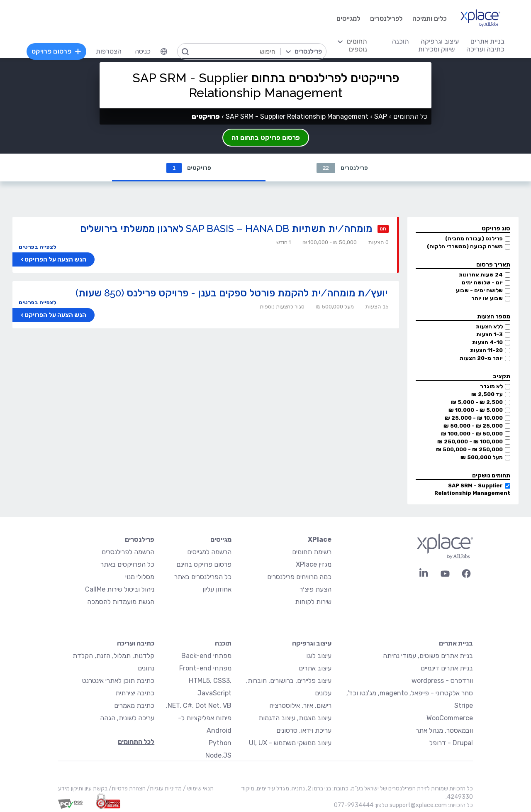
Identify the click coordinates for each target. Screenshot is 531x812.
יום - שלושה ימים (482, 283)
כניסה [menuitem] (143, 51)
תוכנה (223, 644)
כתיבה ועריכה (136, 644)
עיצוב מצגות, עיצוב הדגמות (295, 718)
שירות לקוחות (313, 602)
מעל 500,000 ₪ (482, 458)
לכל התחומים (136, 742)
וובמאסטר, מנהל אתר (444, 731)
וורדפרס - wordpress (442, 681)
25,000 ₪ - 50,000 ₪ (473, 426)
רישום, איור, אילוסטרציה (300, 706)
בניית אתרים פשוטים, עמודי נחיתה (428, 656)
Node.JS (218, 756)
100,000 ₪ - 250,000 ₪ (470, 442)
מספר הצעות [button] (494, 317)
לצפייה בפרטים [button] (37, 247)
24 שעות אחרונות (481, 275)
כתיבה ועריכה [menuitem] (485, 49)
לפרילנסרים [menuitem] (386, 18)
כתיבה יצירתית (135, 693)
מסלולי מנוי (140, 577)
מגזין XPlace (314, 565)
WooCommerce (450, 718)
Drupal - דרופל (451, 743)
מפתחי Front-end (205, 669)
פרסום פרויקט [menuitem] (56, 51)
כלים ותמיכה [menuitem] (430, 18)
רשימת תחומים (312, 552)
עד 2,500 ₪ (487, 395)
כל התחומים (410, 116)
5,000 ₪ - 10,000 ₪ (476, 410)
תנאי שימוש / (198, 789)
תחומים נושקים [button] (491, 476)
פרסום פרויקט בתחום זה (266, 138)
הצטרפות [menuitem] (109, 51)
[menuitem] (164, 51)
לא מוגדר (491, 387)
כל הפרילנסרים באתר (203, 577)
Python (220, 743)
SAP (381, 116)
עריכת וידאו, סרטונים (304, 731)
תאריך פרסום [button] (493, 265)
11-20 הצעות (486, 351)
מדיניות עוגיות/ (164, 789)
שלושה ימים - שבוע (479, 291)
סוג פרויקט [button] (496, 229)
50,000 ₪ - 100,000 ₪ (472, 434)
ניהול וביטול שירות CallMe (120, 590)
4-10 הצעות (487, 343)
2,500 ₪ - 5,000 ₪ (477, 402)
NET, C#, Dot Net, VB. (199, 706)
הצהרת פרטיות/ (127, 789)
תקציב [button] (502, 377)
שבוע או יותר (487, 299)
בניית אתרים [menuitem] (487, 41)
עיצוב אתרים (315, 669)
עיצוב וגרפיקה (312, 644)
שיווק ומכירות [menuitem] (436, 49)
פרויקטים (189, 168)
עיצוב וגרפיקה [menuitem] (440, 41)
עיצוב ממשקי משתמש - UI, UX (290, 743)
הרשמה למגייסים (209, 552)
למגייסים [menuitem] (348, 18)
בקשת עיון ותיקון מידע (83, 789)
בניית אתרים (456, 644)
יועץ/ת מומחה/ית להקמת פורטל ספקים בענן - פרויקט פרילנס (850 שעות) (231, 293)
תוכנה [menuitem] (401, 41)
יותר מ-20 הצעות (481, 358)
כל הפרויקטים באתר (127, 565)
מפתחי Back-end (206, 656)
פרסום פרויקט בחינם (204, 565)
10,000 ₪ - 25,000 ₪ (474, 418)
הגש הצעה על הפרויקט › (54, 260)
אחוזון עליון (217, 590)
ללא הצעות (489, 327)
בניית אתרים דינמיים (447, 669)
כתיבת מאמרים (134, 706)
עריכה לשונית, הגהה (127, 718)
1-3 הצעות (490, 335)
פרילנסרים (342, 168)
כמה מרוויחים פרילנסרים (299, 577)
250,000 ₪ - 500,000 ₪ (469, 450)
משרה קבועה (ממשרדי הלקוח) (465, 247)
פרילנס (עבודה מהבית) (474, 239)
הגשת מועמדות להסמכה (121, 602)
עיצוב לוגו (319, 656)
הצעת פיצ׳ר (315, 590)
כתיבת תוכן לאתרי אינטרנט (118, 681)
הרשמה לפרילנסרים (128, 552)
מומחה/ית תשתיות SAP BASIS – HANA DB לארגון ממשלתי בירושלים (226, 229)
